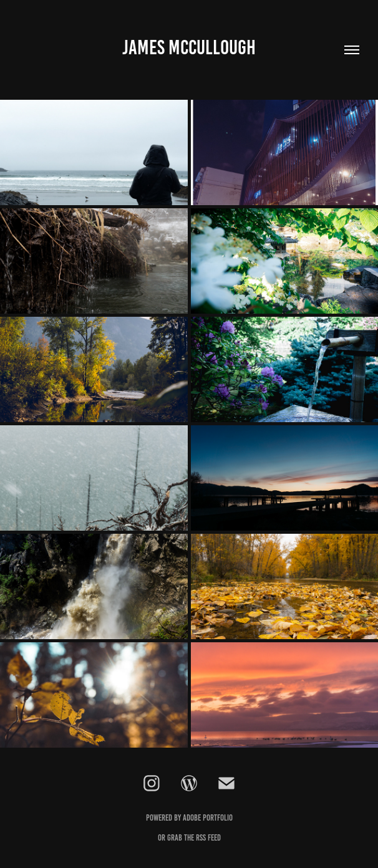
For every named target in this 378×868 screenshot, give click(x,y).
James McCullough (189, 47)
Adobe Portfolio (208, 818)
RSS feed (208, 838)
